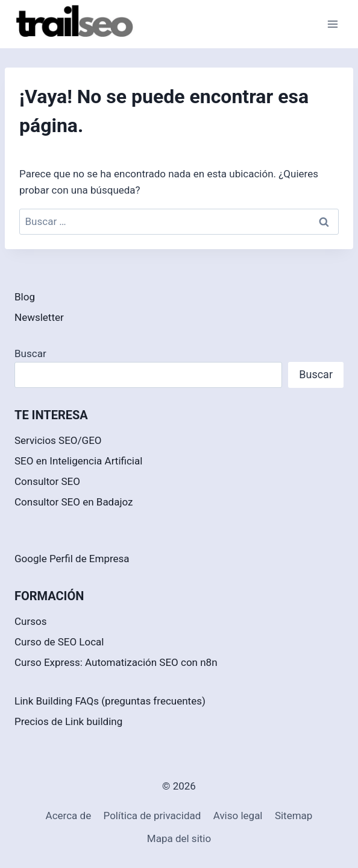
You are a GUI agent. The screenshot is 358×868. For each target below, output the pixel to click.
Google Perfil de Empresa (72, 559)
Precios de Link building (68, 721)
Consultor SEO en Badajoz (74, 502)
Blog (25, 297)
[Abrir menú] (332, 24)
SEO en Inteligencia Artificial (78, 461)
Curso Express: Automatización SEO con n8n (116, 662)
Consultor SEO (47, 481)
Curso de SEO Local (59, 642)
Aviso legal (238, 816)
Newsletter (39, 317)
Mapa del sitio (179, 838)
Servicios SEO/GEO (58, 440)
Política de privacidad (152, 816)
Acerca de (69, 816)
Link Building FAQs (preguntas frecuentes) (110, 701)
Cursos (30, 621)
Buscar (30, 353)
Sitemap (294, 816)
